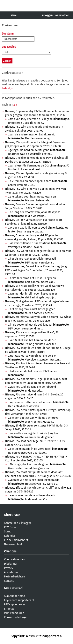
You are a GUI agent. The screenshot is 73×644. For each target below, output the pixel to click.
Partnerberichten (15, 577)
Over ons (10, 551)
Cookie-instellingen (16, 617)
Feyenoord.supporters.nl (19, 600)
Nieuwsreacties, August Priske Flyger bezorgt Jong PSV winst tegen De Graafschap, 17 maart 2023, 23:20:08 (36, 270)
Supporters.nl (14, 588)
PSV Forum (11, 527)
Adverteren (11, 572)
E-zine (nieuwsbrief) (17, 540)
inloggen (47, 15)
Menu (14, 15)
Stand (8, 532)
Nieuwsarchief (13, 544)
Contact (9, 581)
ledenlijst (8, 88)
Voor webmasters (15, 559)
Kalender (10, 536)
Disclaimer (11, 564)
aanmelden (62, 15)
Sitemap (9, 609)
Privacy (9, 568)
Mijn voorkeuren (14, 613)
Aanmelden (11, 523)
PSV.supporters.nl (15, 605)
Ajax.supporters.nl (15, 596)
